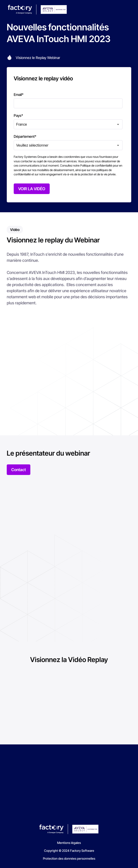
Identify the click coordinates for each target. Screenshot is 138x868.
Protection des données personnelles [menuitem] (69, 858)
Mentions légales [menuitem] (69, 843)
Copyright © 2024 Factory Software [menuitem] (69, 851)
